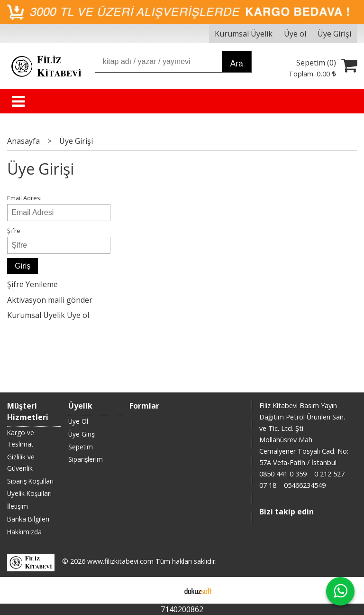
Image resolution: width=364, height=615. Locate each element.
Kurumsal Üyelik (36, 315)
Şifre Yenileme (32, 284)
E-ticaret (167, 590)
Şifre (14, 231)
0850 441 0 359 (283, 474)
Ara (236, 64)
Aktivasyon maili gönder (50, 300)
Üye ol (78, 315)
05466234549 (305, 485)
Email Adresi (24, 198)
